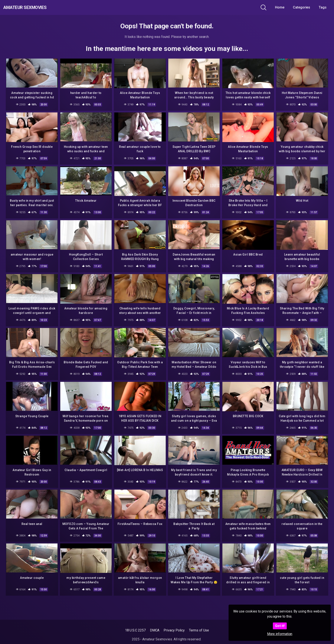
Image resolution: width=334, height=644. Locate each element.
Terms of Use (199, 630)
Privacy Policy (174, 630)
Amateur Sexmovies (34, 7)
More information (280, 634)
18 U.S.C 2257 (135, 630)
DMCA (155, 630)
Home (280, 7)
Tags (323, 7)
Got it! (280, 626)
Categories (302, 7)
